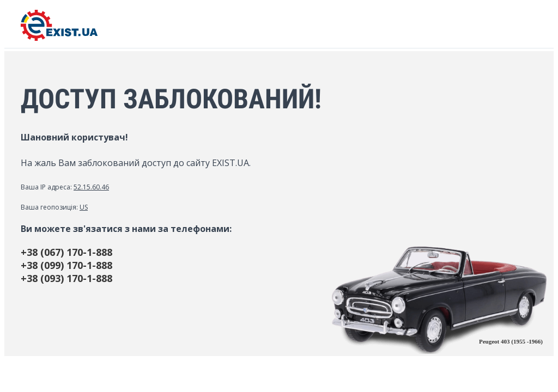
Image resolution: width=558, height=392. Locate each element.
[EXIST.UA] (59, 38)
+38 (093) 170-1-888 (66, 278)
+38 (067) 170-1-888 (66, 252)
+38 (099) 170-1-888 (66, 265)
